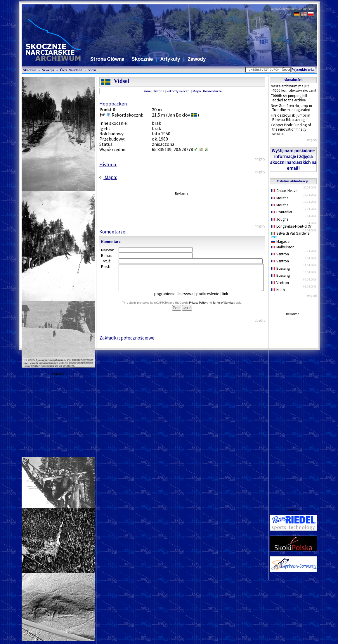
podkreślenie (212, 299)
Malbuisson (283, 247)
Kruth (278, 290)
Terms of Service (229, 308)
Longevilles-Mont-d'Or (291, 226)
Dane (147, 91)
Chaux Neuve (284, 191)
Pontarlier (282, 212)
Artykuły (170, 59)
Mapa (197, 91)
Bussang (281, 268)
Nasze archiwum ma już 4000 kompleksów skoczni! (293, 88)
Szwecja (48, 70)
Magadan (281, 242)
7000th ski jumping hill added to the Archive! (289, 98)
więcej (312, 140)
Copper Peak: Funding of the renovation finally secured (291, 129)
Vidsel (93, 70)
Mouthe (280, 198)
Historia (159, 91)
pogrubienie (169, 299)
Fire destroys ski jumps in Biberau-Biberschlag (291, 117)
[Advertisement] (293, 406)
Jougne (280, 219)
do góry (260, 159)
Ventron (280, 254)
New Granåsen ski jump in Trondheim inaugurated (291, 108)
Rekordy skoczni (178, 91)
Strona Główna (107, 59)
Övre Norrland (71, 70)
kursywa (190, 299)
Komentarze (212, 91)
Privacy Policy (204, 308)
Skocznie (142, 59)
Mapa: (108, 177)
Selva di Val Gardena (292, 235)
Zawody (197, 59)
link (229, 299)
